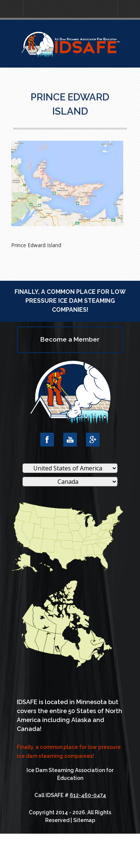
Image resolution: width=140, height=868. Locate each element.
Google (93, 440)
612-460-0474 (88, 795)
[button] (12, 9)
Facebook (47, 440)
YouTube (70, 440)
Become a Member (70, 339)
